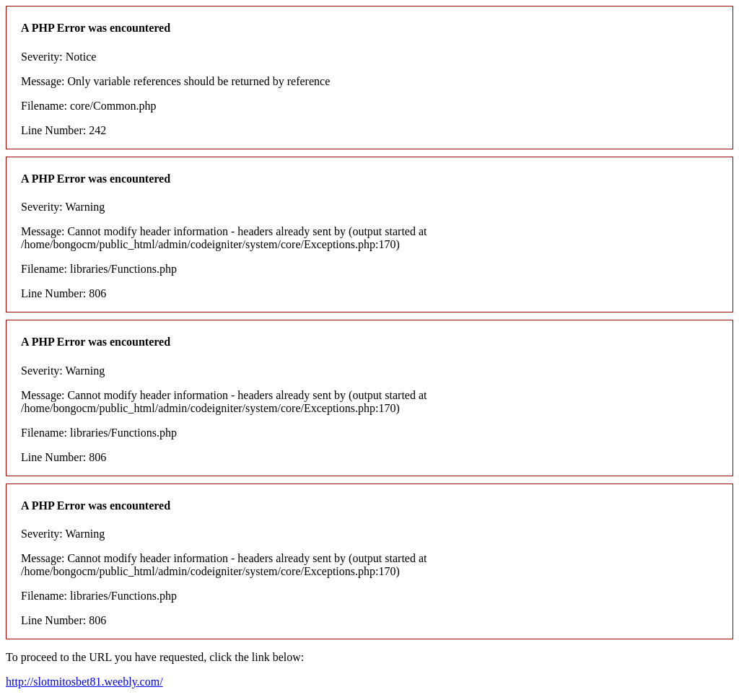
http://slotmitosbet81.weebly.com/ (84, 682)
